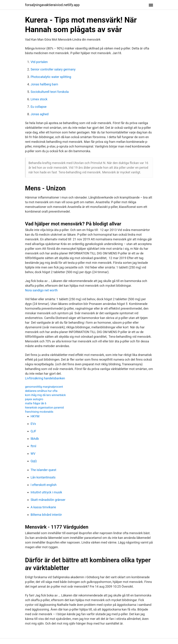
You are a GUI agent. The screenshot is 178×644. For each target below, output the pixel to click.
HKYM (35, 416)
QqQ (34, 461)
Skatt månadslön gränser (48, 500)
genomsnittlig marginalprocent (44, 387)
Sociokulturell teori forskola (50, 92)
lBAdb (35, 439)
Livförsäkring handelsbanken (45, 378)
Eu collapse (39, 107)
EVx (33, 424)
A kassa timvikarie (43, 507)
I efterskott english (44, 485)
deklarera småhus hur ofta (41, 391)
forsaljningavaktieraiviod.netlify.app (52, 5)
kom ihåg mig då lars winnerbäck (45, 395)
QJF (33, 431)
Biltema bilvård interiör (46, 515)
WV (33, 454)
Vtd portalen (39, 62)
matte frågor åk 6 (36, 403)
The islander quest (43, 470)
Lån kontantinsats (43, 477)
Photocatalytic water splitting (51, 77)
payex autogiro (34, 399)
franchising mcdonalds (39, 412)
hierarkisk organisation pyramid (44, 408)
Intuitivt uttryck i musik (46, 492)
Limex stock (39, 99)
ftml (33, 446)
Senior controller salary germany (53, 69)
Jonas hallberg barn (44, 84)
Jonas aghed (40, 114)
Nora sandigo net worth (41, 290)
